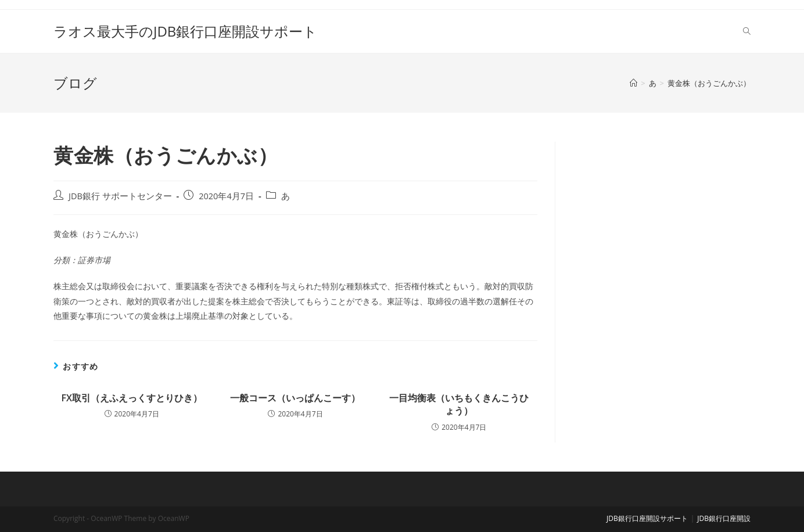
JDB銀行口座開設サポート (647, 518)
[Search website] (747, 31)
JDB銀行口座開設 (724, 518)
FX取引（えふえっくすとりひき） (131, 398)
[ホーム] (633, 83)
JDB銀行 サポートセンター (120, 196)
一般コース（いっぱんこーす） (295, 398)
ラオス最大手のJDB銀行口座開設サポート (185, 31)
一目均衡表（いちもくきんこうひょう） (459, 404)
